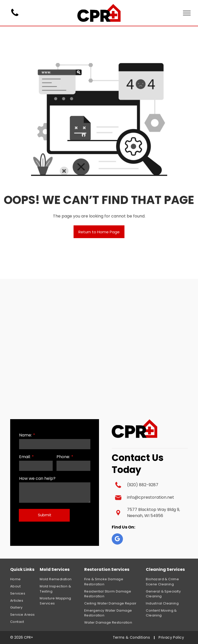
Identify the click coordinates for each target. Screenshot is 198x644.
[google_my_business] (117, 540)
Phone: (63, 457)
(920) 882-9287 (143, 485)
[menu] (187, 13)
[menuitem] (29, 579)
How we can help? (37, 478)
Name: (25, 435)
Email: (25, 457)
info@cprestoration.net (151, 497)
